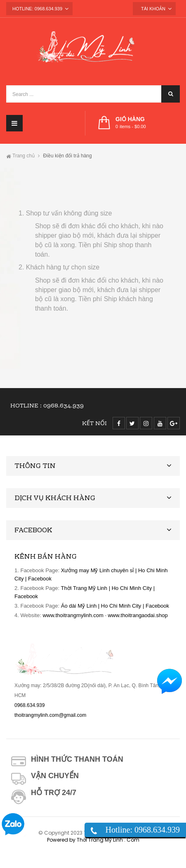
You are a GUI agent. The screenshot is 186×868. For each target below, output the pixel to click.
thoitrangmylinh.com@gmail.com (50, 715)
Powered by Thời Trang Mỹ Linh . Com (93, 840)
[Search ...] (93, 94)
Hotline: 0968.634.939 (142, 830)
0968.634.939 (64, 406)
